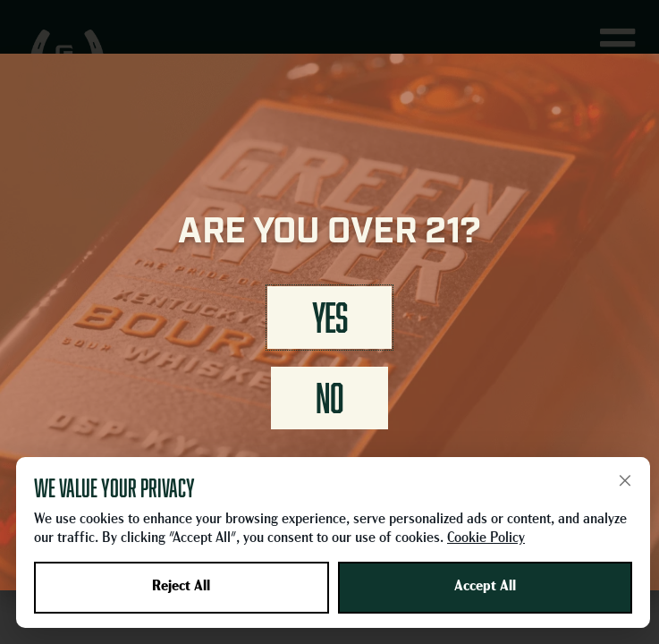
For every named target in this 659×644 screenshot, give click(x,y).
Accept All (485, 587)
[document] (329, 322)
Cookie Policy (486, 538)
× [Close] (625, 480)
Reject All (181, 587)
